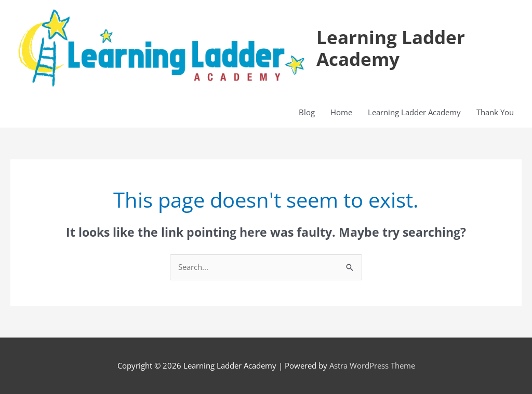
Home (341, 112)
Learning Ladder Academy (391, 48)
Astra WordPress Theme (372, 365)
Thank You (495, 112)
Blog (307, 112)
